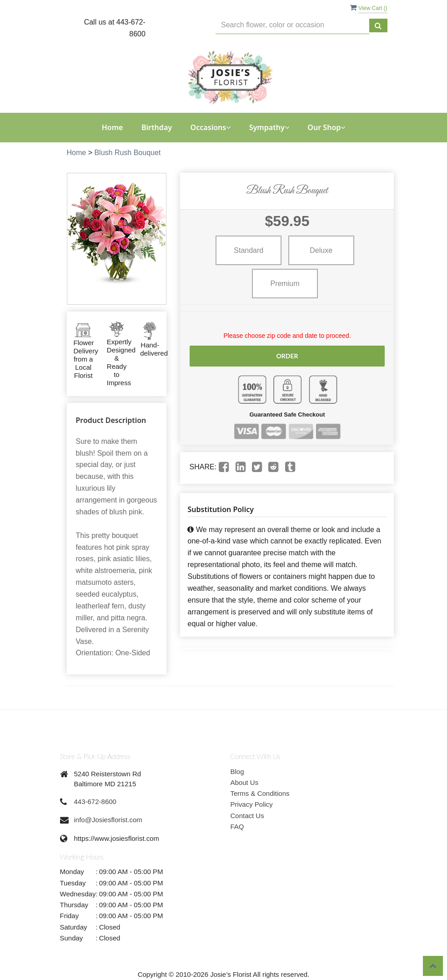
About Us (245, 782)
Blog (237, 771)
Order (287, 356)
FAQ (237, 827)
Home (113, 127)
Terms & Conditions (260, 793)
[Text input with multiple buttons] (292, 25)
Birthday (157, 127)
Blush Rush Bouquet (127, 153)
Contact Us (247, 816)
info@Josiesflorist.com (108, 820)
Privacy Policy (252, 804)
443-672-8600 (95, 802)
